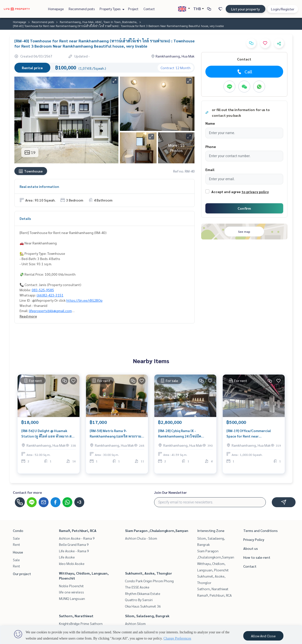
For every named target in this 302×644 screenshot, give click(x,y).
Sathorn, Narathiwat (76, 616)
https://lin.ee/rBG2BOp (84, 300)
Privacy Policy (254, 539)
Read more (28, 316)
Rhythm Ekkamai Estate (143, 593)
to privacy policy (255, 192)
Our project (22, 574)
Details (25, 218)
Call (244, 72)
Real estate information (39, 186)
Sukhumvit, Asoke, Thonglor (149, 573)
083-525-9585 (43, 290)
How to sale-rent (257, 557)
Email (210, 170)
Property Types (111, 9)
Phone (211, 146)
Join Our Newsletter (170, 492)
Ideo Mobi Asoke (72, 563)
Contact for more (27, 492)
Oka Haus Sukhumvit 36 (143, 606)
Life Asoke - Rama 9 (74, 551)
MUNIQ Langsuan (72, 598)
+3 (79, 502)
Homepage (56, 9)
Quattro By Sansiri (139, 600)
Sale (16, 538)
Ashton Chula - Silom (141, 538)
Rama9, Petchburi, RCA (78, 530)
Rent (16, 544)
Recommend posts (82, 9)
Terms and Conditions (261, 530)
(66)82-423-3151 (50, 295)
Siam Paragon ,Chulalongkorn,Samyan (157, 530)
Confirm (244, 208)
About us (251, 548)
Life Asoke (67, 557)
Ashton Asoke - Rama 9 (77, 538)
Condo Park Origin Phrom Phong (149, 581)
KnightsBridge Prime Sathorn (81, 623)
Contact (149, 9)
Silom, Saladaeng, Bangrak (147, 616)
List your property (246, 9)
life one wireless (71, 592)
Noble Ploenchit (71, 586)
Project (133, 9)
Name (210, 123)
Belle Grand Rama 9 (74, 544)
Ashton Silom (135, 623)
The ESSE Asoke (137, 587)
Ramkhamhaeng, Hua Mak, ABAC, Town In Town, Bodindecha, (98, 22)
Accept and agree (226, 192)
